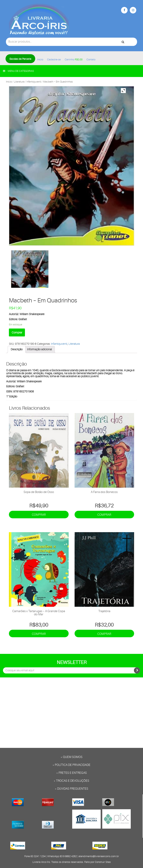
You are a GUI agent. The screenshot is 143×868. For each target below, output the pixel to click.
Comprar (17, 332)
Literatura (19, 82)
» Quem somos (72, 757)
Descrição (17, 349)
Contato (91, 59)
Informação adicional (39, 349)
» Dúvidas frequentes (72, 789)
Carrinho (74, 59)
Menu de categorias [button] (18, 71)
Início (40, 59)
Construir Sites (103, 862)
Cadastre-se (54, 59)
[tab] (17, 349)
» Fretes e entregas (72, 773)
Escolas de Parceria (20, 59)
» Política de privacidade (71, 765)
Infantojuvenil (34, 82)
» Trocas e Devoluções (71, 781)
